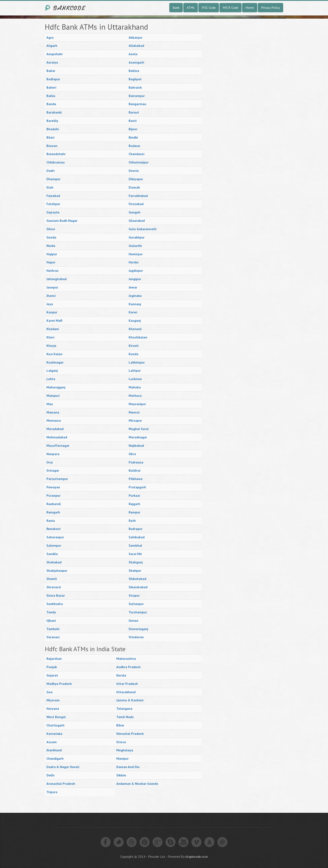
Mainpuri (53, 396)
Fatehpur (53, 204)
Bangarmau (137, 104)
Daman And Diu (128, 767)
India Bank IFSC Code (66, 8)
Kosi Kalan (54, 354)
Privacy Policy (270, 8)
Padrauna (136, 462)
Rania (51, 521)
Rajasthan (54, 659)
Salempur (54, 545)
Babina (134, 71)
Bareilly (52, 121)
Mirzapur (135, 420)
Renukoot (54, 529)
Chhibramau (56, 162)
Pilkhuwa (136, 479)
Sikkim (121, 775)
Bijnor (133, 129)
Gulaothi (135, 246)
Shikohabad (137, 579)
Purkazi (134, 495)
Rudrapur (136, 529)
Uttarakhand (126, 692)
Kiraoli (134, 346)
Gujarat (52, 675)
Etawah (134, 187)
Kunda (133, 354)
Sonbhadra (55, 604)
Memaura (54, 420)
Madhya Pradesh (59, 684)
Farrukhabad (138, 196)
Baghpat (135, 79)
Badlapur (53, 79)
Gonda (51, 237)
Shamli (52, 579)
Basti (133, 121)
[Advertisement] (239, 86)
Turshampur (138, 612)
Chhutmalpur (139, 162)
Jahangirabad (56, 279)
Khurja (51, 346)
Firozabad (136, 204)
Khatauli (135, 329)
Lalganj (52, 370)
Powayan (53, 487)
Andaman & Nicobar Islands (137, 784)
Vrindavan (136, 637)
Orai (50, 462)
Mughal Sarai (139, 429)
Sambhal (135, 545)
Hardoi (134, 262)
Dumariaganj (138, 629)
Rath (132, 521)
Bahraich (135, 87)
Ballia (51, 96)
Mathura (135, 396)
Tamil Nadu (125, 717)
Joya (50, 304)
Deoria (134, 171)
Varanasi (53, 637)
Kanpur (52, 312)
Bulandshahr (56, 154)
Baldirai (135, 470)
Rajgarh (134, 504)
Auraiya (52, 62)
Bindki (133, 137)
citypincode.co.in (196, 857)
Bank (176, 8)
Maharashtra (126, 659)
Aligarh (52, 46)
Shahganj (136, 562)
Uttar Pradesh (127, 684)
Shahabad (54, 562)
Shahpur (135, 571)
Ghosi (51, 229)
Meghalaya (125, 750)
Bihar (120, 725)
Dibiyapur (136, 179)
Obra (132, 454)
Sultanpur (136, 604)
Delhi (50, 775)
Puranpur (53, 495)
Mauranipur (137, 404)
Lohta (51, 379)
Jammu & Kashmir (130, 700)
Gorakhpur (137, 237)
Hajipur (52, 254)
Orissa (121, 742)
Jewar (133, 287)
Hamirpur (136, 254)
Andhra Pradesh (128, 667)
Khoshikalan (138, 337)
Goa (49, 692)
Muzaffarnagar (58, 445)
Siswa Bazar (56, 595)
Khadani (53, 329)
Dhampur (53, 179)
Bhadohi (53, 129)
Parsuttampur (57, 479)
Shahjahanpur (57, 571)
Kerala (121, 675)
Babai (51, 71)
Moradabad (55, 429)
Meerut (134, 412)
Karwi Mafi (54, 320)
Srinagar (53, 470)
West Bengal (56, 717)
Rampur (135, 512)
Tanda (51, 612)
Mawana (53, 412)
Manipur (122, 758)
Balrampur (137, 96)
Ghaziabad (137, 221)
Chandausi (136, 154)
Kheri (50, 337)
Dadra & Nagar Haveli (63, 767)
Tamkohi (53, 629)
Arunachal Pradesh (61, 784)
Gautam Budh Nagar (62, 221)
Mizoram (53, 700)
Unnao (133, 620)
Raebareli (54, 504)
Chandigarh (55, 758)
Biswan (52, 146)
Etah (50, 187)
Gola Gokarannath (143, 229)
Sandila (52, 554)
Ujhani (51, 620)
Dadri (51, 171)
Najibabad (136, 445)
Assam (52, 742)
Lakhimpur (137, 362)
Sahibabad (137, 537)
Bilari (50, 137)
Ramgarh (53, 512)
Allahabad (136, 46)
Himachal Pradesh (130, 734)
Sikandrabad (138, 587)
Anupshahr (55, 54)
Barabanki (54, 112)
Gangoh (135, 212)
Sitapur (134, 595)
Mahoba (135, 387)
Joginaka (135, 296)
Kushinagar (55, 362)
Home (250, 8)
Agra (50, 37)
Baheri (51, 87)
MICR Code (231, 8)
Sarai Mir (135, 554)
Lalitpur (135, 370)
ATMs (191, 8)
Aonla (133, 54)
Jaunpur (52, 287)
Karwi (133, 312)
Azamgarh (136, 62)
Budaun (134, 146)
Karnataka (54, 734)
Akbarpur (136, 37)
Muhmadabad (57, 437)
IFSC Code (209, 8)
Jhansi (51, 296)
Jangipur (135, 279)
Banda (51, 104)
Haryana (53, 708)
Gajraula (53, 212)
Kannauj (135, 304)
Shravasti (54, 587)
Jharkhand (54, 750)
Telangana (124, 708)
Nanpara (53, 454)
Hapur (51, 262)
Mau (50, 404)
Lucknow (135, 379)
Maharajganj (56, 387)
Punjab (52, 667)
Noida (51, 246)
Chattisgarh (55, 725)
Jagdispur (136, 271)
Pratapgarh (137, 487)
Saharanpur (55, 537)
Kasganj (135, 320)
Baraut (134, 112)
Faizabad (53, 196)
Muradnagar (138, 437)
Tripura (52, 792)
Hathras (53, 271)
